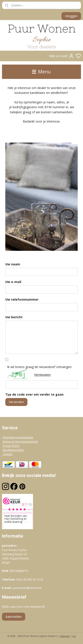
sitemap (65, 636)
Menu (41, 72)
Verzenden (16, 402)
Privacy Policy (11, 446)
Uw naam (13, 264)
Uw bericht (14, 317)
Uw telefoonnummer (22, 299)
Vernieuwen (42, 375)
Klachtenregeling (13, 450)
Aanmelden (14, 617)
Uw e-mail (13, 282)
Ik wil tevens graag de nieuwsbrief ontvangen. (40, 367)
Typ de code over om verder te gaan (34, 394)
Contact (8, 454)
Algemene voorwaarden (18, 437)
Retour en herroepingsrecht (20, 442)
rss (74, 636)
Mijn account (62, 56)
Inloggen (71, 16)
